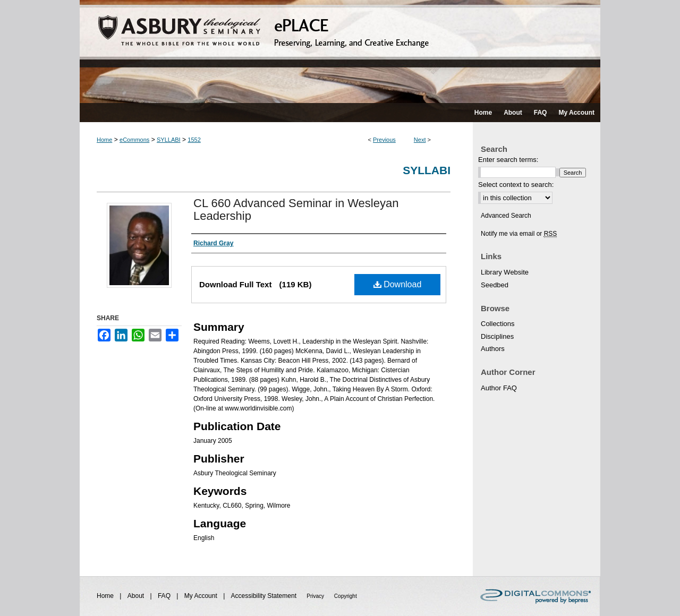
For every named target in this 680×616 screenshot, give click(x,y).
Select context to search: (516, 185)
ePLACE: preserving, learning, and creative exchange (340, 52)
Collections (498, 324)
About (137, 596)
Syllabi (427, 170)
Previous (384, 140)
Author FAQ (499, 388)
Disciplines (497, 336)
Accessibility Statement (265, 596)
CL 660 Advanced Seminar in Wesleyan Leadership (296, 209)
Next (420, 140)
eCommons (134, 140)
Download (398, 284)
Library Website (505, 272)
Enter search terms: (508, 160)
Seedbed (495, 285)
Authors (493, 349)
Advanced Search (506, 216)
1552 (194, 140)
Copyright (346, 596)
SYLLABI (169, 140)
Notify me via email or (519, 234)
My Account (202, 596)
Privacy (316, 596)
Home (104, 140)
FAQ (165, 596)
